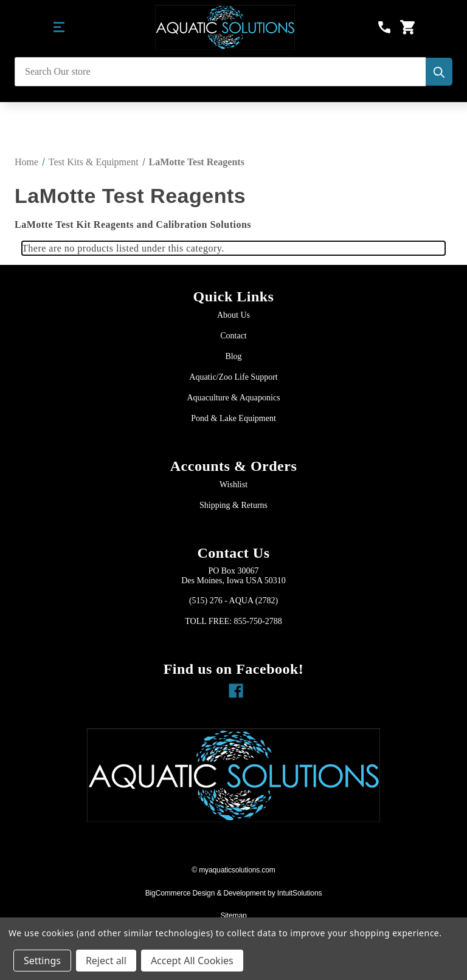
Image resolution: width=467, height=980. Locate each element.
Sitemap (233, 916)
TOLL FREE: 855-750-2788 (233, 621)
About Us (233, 315)
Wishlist (233, 485)
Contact (233, 336)
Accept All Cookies (192, 961)
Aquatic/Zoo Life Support (233, 377)
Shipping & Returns (233, 505)
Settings (42, 961)
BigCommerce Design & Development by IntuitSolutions (234, 893)
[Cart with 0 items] (407, 27)
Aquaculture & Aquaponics (233, 398)
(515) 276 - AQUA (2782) (233, 601)
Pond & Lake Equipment (233, 418)
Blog (233, 356)
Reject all (106, 961)
